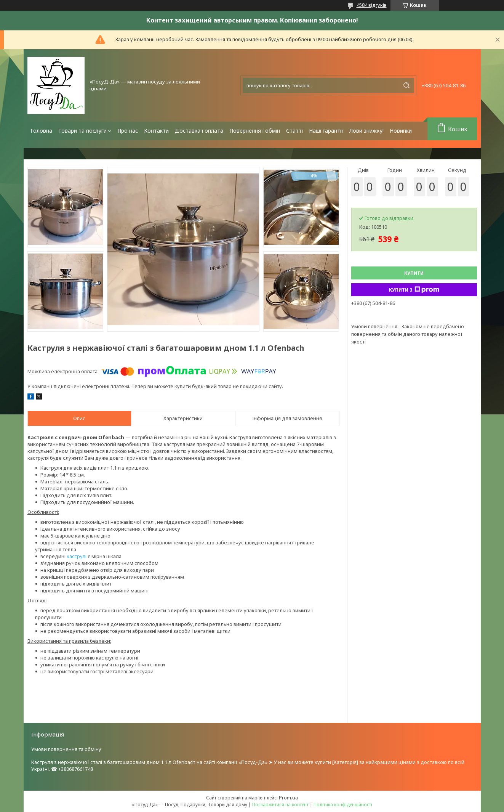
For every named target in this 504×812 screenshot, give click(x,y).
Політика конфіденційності (343, 805)
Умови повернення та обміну (66, 749)
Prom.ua (288, 798)
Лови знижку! (366, 131)
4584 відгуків (372, 5)
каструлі (77, 556)
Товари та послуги (82, 131)
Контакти (156, 131)
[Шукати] (406, 85)
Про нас (128, 131)
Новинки (401, 131)
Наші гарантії (326, 131)
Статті (294, 131)
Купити (414, 273)
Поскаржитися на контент (280, 805)
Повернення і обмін (255, 131)
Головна (41, 131)
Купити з (414, 290)
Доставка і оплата (199, 131)
